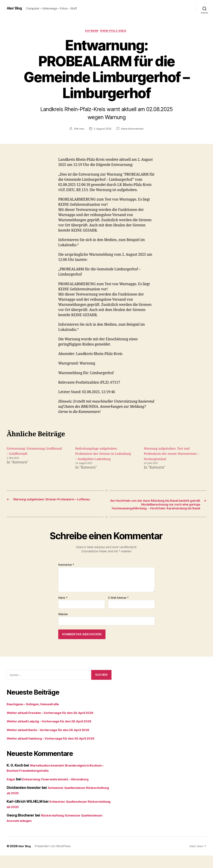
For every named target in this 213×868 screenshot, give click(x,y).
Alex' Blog (15, 8)
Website (63, 627)
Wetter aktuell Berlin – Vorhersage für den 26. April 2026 (54, 742)
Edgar (12, 791)
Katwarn (92, 31)
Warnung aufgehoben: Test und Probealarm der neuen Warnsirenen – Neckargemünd (170, 455)
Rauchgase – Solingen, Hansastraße (36, 717)
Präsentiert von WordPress (54, 859)
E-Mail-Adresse (118, 610)
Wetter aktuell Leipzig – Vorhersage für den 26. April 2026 (55, 734)
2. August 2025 (102, 129)
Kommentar (66, 577)
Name (63, 610)
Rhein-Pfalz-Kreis (115, 31)
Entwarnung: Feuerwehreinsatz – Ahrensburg (61, 791)
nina (81, 129)
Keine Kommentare (133, 129)
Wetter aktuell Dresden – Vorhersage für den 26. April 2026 (56, 725)
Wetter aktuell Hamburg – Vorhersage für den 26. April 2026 (57, 751)
